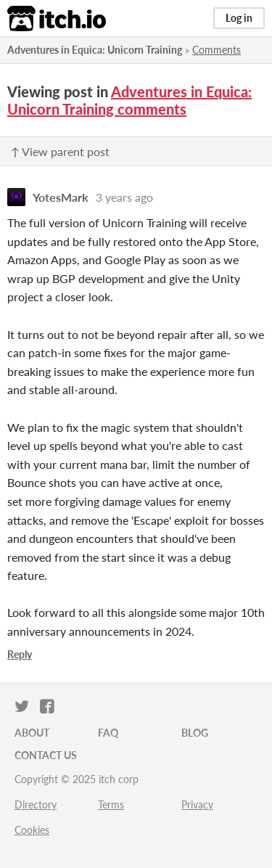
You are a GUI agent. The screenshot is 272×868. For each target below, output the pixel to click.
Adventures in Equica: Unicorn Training (95, 50)
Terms (111, 804)
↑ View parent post (60, 151)
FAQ (108, 733)
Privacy (197, 804)
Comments (217, 50)
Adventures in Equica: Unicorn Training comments (129, 100)
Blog (195, 733)
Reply (20, 654)
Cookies (32, 830)
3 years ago (124, 197)
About (32, 733)
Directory (36, 804)
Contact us (46, 755)
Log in (239, 18)
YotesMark (61, 197)
